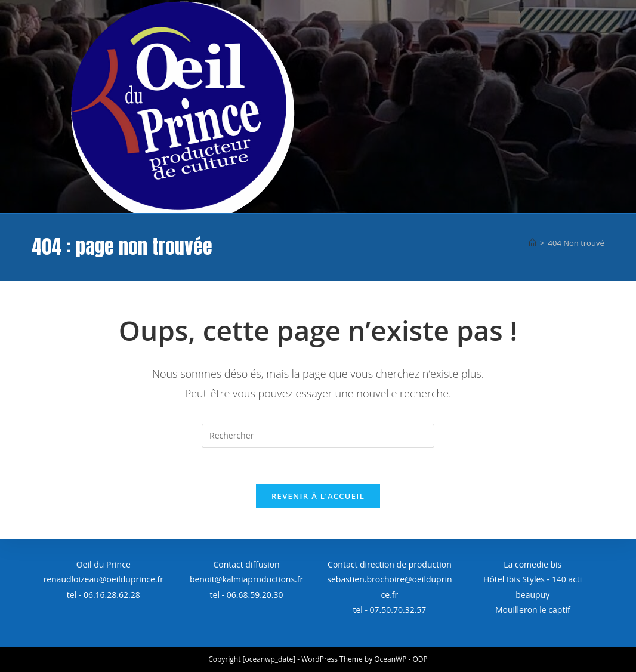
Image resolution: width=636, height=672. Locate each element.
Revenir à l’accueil (318, 496)
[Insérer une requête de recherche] (318, 436)
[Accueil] (532, 243)
